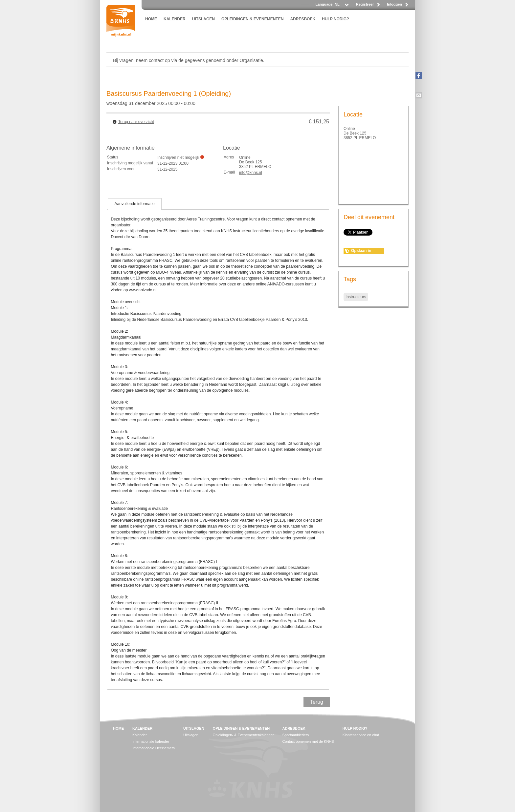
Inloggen (394, 4)
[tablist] (218, 444)
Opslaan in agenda (361, 251)
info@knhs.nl (251, 173)
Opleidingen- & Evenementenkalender (243, 735)
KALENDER (175, 19)
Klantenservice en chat (361, 735)
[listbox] (341, 6)
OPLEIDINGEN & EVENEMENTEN (252, 19)
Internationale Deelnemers (154, 748)
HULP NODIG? (335, 19)
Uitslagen (191, 735)
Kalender (140, 735)
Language (324, 4)
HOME (151, 19)
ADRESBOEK (303, 19)
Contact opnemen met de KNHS (308, 741)
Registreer (365, 4)
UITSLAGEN (203, 19)
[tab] (135, 204)
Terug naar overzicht (136, 122)
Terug (317, 702)
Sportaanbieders (296, 735)
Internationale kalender (151, 741)
